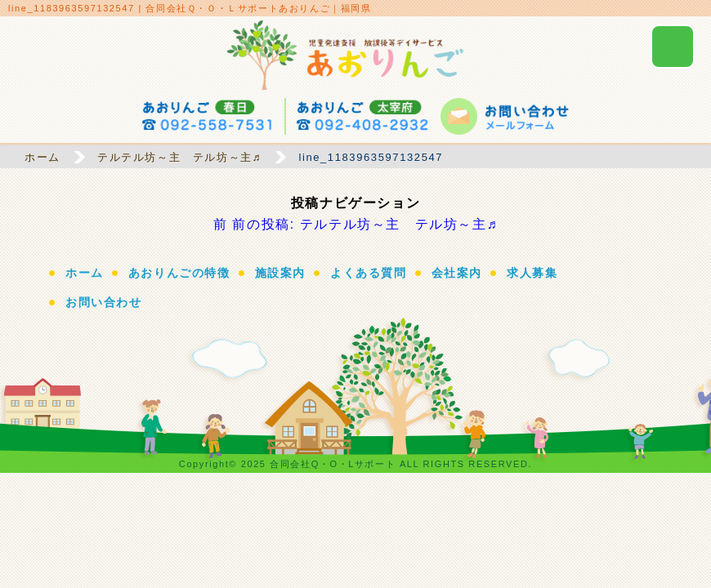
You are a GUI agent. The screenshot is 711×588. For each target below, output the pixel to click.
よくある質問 (369, 273)
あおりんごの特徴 (179, 273)
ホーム (85, 273)
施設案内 (280, 273)
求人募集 (532, 273)
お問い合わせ (104, 302)
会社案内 (457, 273)
